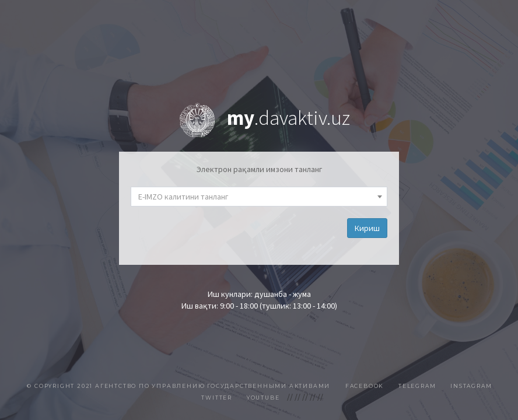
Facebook (365, 386)
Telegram (417, 386)
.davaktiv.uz (288, 118)
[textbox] (259, 197)
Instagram (471, 386)
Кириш (367, 228)
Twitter (217, 398)
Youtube (263, 398)
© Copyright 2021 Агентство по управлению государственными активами (180, 386)
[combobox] (259, 197)
